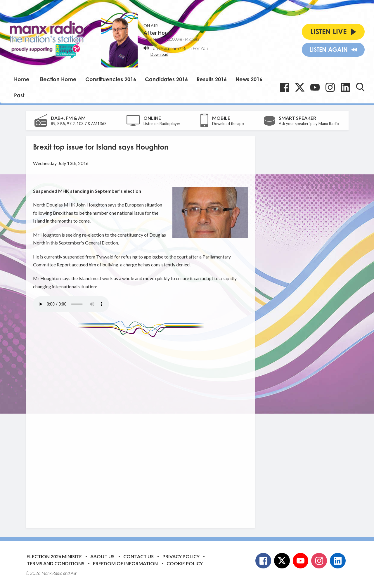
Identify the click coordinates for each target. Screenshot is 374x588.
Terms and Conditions (56, 563)
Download (159, 54)
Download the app (228, 124)
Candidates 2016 (166, 79)
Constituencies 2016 (111, 79)
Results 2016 (212, 79)
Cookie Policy (185, 563)
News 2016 (249, 79)
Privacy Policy (181, 556)
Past (19, 95)
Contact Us (138, 556)
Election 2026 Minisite (54, 556)
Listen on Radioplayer (162, 124)
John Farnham (165, 48)
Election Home (58, 79)
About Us (102, 556)
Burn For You (195, 48)
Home (22, 79)
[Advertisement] (143, 428)
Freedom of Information (125, 563)
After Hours (158, 33)
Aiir (74, 573)
